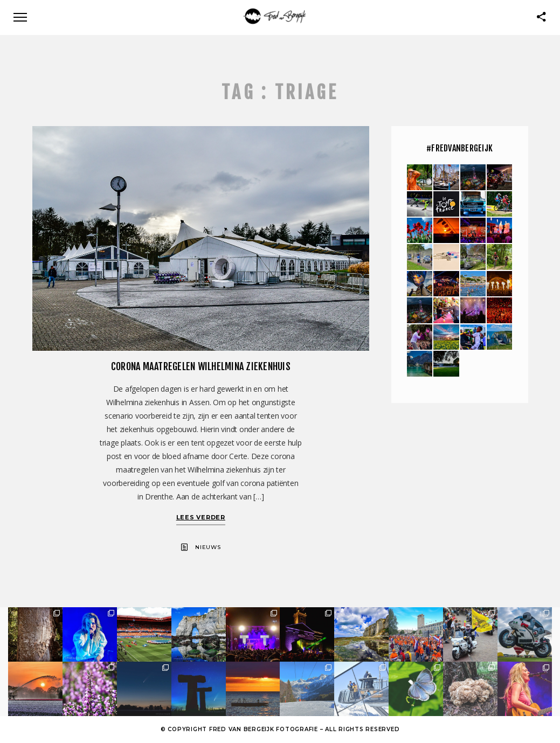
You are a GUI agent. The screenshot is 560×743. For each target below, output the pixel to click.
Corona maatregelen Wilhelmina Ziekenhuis (201, 366)
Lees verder (201, 517)
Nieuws (208, 547)
